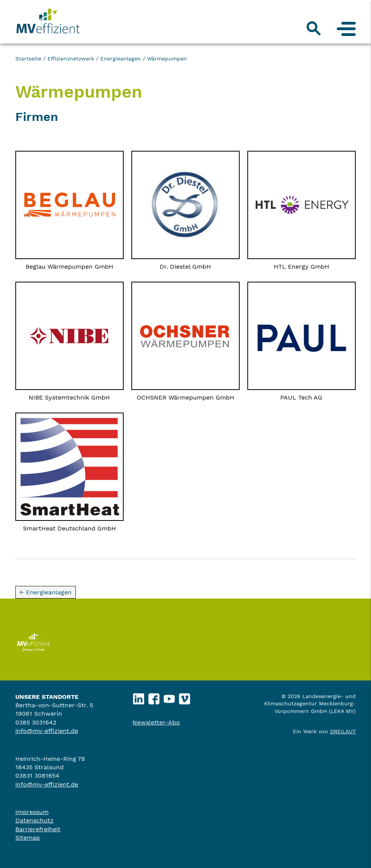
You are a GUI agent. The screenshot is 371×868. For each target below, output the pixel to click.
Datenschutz (34, 820)
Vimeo (185, 697)
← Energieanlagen (46, 592)
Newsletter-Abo (156, 722)
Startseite (28, 59)
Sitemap (28, 838)
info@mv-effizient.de (47, 731)
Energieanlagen (121, 59)
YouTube (169, 697)
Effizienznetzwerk (71, 59)
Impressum (32, 812)
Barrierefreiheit (38, 829)
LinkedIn (139, 697)
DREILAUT (343, 731)
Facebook (154, 697)
